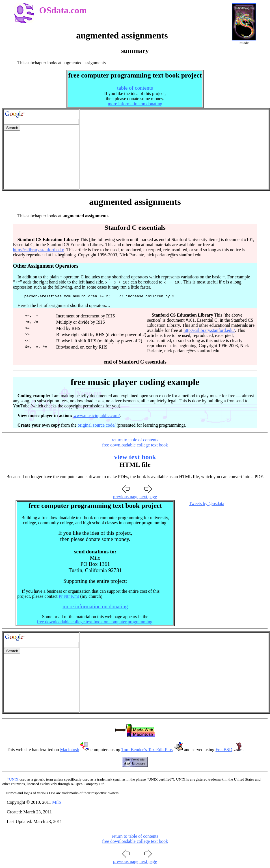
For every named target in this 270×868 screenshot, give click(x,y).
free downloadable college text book (135, 446)
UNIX (14, 780)
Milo (56, 803)
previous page (126, 498)
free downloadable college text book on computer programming (94, 623)
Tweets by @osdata (207, 504)
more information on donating (135, 104)
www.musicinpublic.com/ (97, 416)
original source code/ (97, 426)
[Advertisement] (174, 149)
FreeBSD (224, 750)
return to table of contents (135, 441)
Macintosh (70, 750)
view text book (135, 458)
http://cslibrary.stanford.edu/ (39, 250)
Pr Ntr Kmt (69, 597)
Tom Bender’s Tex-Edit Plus (147, 750)
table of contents (135, 88)
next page (148, 498)
